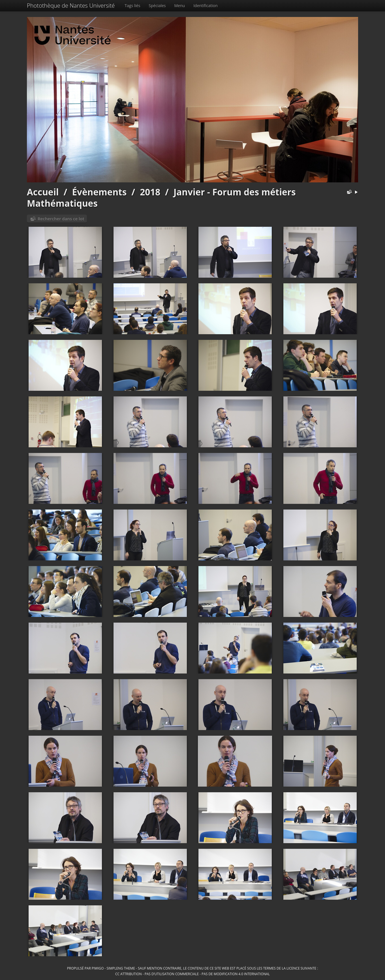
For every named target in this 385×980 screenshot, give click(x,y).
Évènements (99, 192)
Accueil (43, 192)
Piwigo (98, 968)
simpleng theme (121, 968)
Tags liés (132, 6)
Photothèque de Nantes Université (71, 6)
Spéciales (157, 6)
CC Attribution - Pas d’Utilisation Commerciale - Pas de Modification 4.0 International (192, 974)
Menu (180, 6)
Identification (206, 6)
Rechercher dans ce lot (61, 219)
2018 (150, 192)
